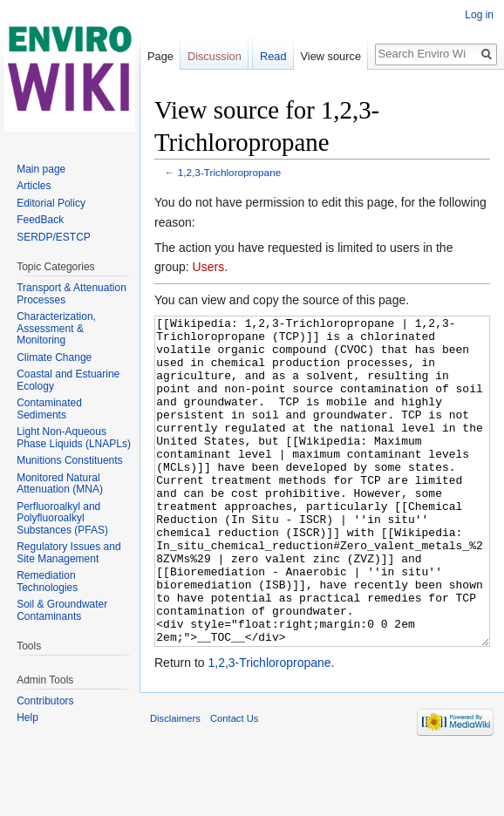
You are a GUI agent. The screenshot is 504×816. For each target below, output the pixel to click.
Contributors (45, 701)
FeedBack (40, 220)
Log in (479, 15)
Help (27, 717)
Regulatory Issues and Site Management (68, 553)
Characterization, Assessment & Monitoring (56, 328)
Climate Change (54, 357)
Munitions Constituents (69, 460)
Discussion (215, 56)
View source (331, 56)
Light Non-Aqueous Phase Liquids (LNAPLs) (74, 438)
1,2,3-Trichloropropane (229, 172)
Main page (41, 169)
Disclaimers (175, 784)
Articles (34, 186)
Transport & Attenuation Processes (72, 294)
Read (273, 56)
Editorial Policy (51, 203)
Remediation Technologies (47, 581)
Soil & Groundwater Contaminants (62, 610)
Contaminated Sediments (49, 409)
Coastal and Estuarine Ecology (68, 380)
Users (209, 267)
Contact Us (234, 784)
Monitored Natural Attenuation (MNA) (60, 484)
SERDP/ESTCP (54, 237)
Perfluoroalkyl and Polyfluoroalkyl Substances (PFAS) (62, 518)
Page (160, 56)
